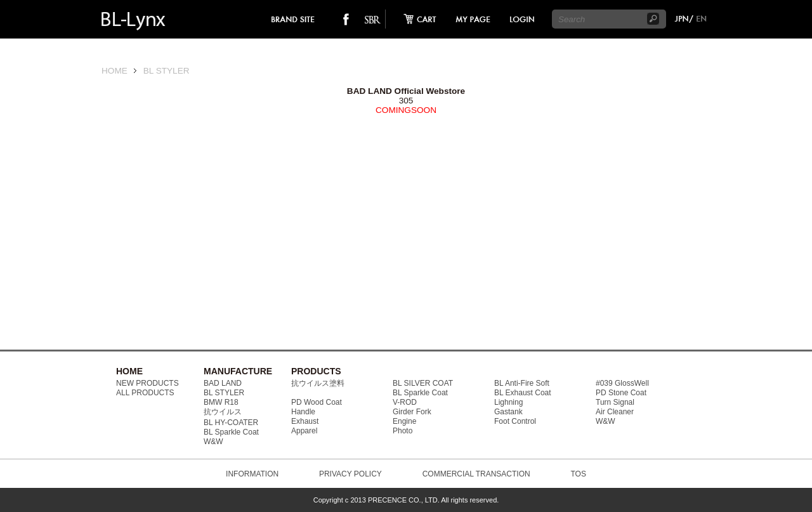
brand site (293, 19)
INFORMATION (252, 474)
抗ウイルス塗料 (318, 383)
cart (416, 19)
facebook (346, 19)
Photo (403, 431)
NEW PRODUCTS (147, 383)
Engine (404, 421)
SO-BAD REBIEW (372, 19)
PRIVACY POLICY (350, 474)
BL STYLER (167, 71)
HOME (115, 71)
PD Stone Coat (621, 393)
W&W (213, 442)
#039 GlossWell (622, 383)
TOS (578, 474)
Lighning (508, 402)
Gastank (508, 412)
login (521, 19)
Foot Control (515, 421)
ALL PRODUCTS (145, 393)
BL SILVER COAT (423, 383)
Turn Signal (615, 402)
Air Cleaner (615, 412)
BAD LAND (223, 383)
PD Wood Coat (317, 402)
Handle (303, 412)
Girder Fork (412, 412)
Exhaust (305, 421)
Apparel (304, 431)
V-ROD (405, 402)
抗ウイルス (223, 412)
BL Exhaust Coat (523, 393)
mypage (473, 19)
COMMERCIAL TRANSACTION (476, 474)
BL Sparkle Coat (231, 432)
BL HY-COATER (231, 423)
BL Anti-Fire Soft (522, 383)
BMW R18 (221, 402)
